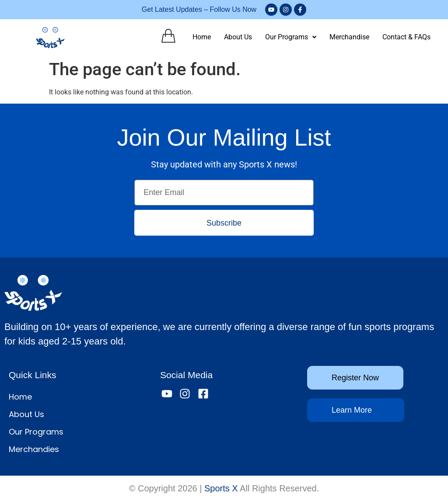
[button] (291, 37)
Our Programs (291, 37)
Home (202, 37)
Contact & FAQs (406, 37)
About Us (238, 37)
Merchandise (349, 37)
